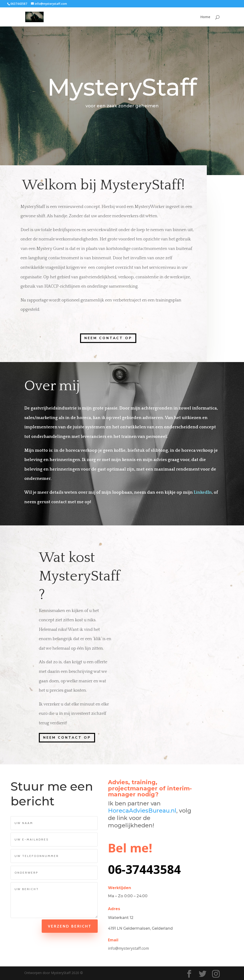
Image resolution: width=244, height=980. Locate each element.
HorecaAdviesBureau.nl (142, 811)
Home (205, 17)
